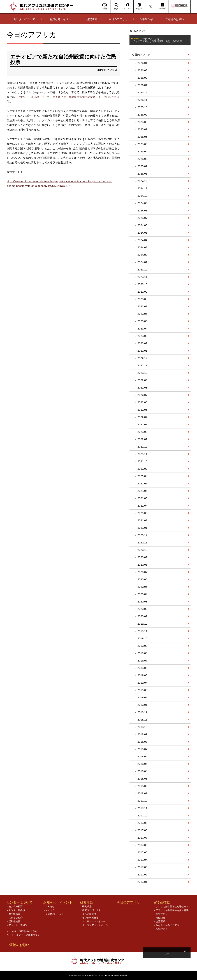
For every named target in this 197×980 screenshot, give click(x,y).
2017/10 (142, 815)
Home (136, 39)
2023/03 (142, 336)
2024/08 (142, 210)
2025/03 (142, 159)
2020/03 (142, 601)
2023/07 (142, 306)
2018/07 (142, 749)
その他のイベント (55, 914)
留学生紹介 (162, 914)
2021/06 (142, 491)
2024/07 (142, 218)
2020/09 (142, 557)
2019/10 (142, 638)
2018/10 (142, 727)
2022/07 (142, 395)
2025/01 (142, 174)
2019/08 (142, 653)
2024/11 (142, 188)
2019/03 (142, 690)
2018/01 (142, 793)
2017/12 (142, 801)
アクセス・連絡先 (18, 925)
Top (185, 954)
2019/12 (142, 624)
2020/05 (142, 587)
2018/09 (142, 734)
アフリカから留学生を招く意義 (172, 910)
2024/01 (142, 262)
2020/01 (142, 616)
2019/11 (142, 631)
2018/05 (142, 764)
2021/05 (142, 498)
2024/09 (142, 203)
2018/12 (142, 712)
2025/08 (142, 122)
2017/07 (142, 838)
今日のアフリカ (118, 19)
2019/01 (142, 705)
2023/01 (142, 351)
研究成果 (87, 906)
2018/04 (142, 771)
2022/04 (142, 417)
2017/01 (142, 882)
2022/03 (142, 424)
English (139, 6)
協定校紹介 (162, 929)
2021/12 (142, 447)
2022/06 (142, 402)
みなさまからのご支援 (168, 925)
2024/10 (142, 196)
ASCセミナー (52, 910)
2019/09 (142, 646)
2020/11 (142, 542)
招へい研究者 (89, 914)
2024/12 (142, 181)
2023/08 (142, 299)
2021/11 (142, 454)
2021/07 (142, 483)
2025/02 (142, 166)
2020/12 (142, 535)
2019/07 (142, 661)
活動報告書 (14, 921)
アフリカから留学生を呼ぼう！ (172, 906)
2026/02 (142, 78)
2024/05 (142, 233)
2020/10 (142, 550)
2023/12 (142, 269)
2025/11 (142, 100)
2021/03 (142, 513)
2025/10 (142, 107)
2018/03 (142, 779)
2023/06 (142, 314)
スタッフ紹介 (16, 918)
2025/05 (142, 144)
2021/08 (142, 476)
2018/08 (142, 742)
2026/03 (142, 70)
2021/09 (142, 469)
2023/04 (142, 328)
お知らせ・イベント (62, 19)
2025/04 (142, 151)
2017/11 (142, 808)
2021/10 (142, 461)
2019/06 (142, 668)
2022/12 (142, 358)
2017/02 (142, 874)
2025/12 (142, 92)
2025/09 (142, 115)
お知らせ (50, 906)
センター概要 (16, 906)
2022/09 (142, 380)
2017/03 (142, 867)
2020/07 (142, 572)
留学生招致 (146, 19)
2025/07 (142, 129)
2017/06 (142, 845)
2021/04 (142, 506)
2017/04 (142, 860)
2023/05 (142, 321)
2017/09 (142, 823)
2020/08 (142, 565)
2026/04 (142, 63)
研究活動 (92, 19)
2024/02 (142, 255)
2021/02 (142, 520)
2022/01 (142, 439)
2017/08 (142, 830)
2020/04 (142, 594)
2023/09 (142, 292)
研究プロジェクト (92, 910)
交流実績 (161, 921)
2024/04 (142, 240)
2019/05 (142, 675)
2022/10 (142, 373)
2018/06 (142, 756)
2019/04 (142, 683)
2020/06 (142, 579)
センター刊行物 (90, 918)
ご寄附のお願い (174, 19)
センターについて (24, 19)
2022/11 (142, 365)
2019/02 (142, 697)
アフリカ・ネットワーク (95, 921)
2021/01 (142, 528)
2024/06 (142, 225)
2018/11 (142, 720)
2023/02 (142, 343)
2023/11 (142, 277)
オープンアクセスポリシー (96, 925)
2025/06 (142, 137)
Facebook (162, 6)
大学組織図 (14, 914)
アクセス (128, 6)
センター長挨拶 (17, 910)
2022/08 (142, 388)
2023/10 (142, 284)
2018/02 (142, 786)
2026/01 (142, 85)
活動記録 (161, 918)
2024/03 (142, 247)
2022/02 (142, 432)
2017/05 (142, 852)
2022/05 (142, 410)
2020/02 (142, 609)
